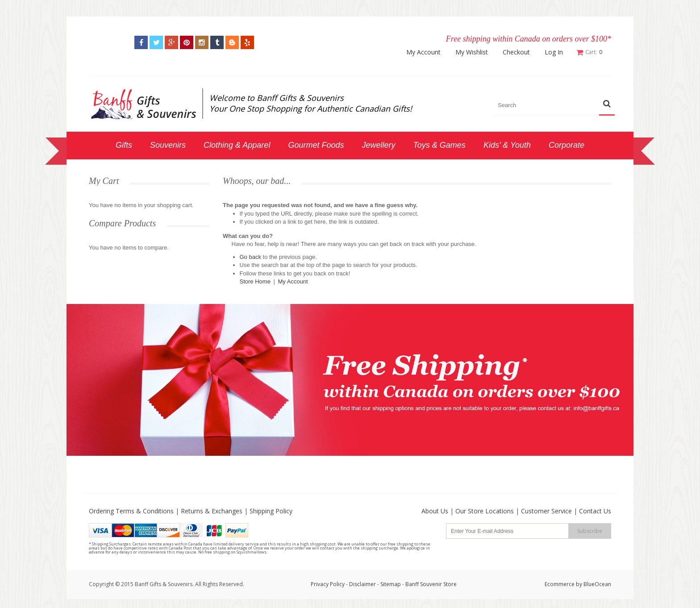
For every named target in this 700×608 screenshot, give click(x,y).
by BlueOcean (594, 584)
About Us (435, 511)
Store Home (255, 281)
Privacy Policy (328, 584)
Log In (554, 52)
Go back (250, 256)
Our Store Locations (485, 511)
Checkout (516, 52)
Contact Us (595, 511)
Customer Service (546, 511)
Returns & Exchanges (212, 511)
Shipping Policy (271, 511)
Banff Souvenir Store (431, 584)
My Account (423, 52)
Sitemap (391, 584)
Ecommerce (560, 584)
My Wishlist (472, 52)
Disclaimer (363, 584)
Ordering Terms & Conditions (131, 511)
